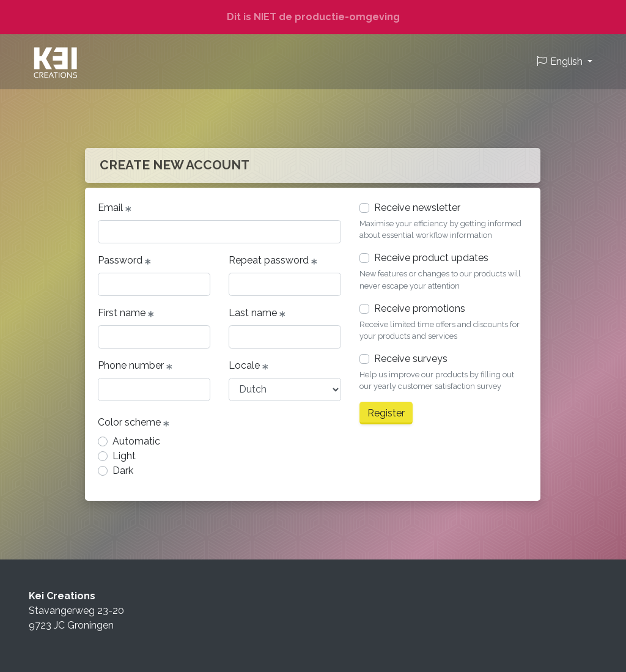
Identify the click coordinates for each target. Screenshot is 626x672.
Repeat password (273, 260)
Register (386, 413)
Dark (123, 471)
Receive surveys (411, 359)
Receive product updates (431, 258)
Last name (257, 313)
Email (115, 208)
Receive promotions (420, 308)
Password (124, 260)
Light (124, 456)
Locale (249, 366)
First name (126, 313)
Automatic (136, 441)
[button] (564, 62)
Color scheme (134, 423)
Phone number (135, 366)
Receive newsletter (417, 208)
